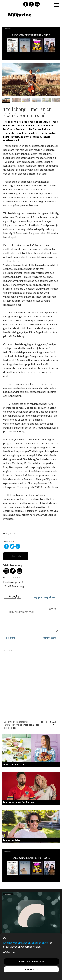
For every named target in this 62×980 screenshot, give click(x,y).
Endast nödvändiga (31, 961)
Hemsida (16, 556)
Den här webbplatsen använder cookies (26, 943)
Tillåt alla (31, 969)
